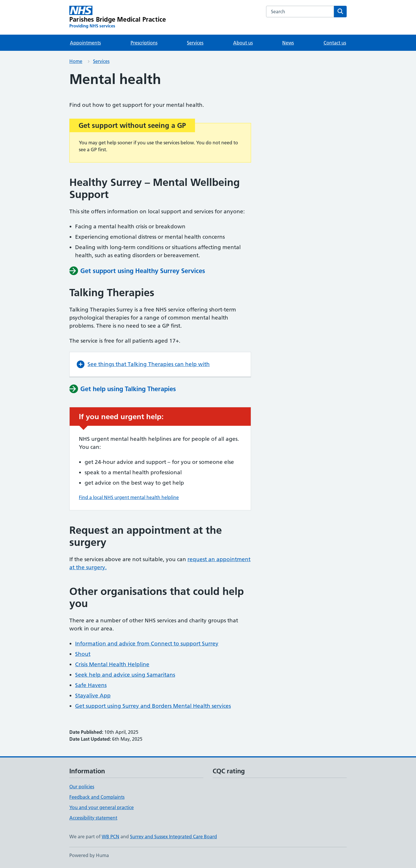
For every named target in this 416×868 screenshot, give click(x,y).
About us (243, 43)
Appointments (85, 43)
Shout (83, 654)
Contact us (335, 43)
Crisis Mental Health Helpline (112, 664)
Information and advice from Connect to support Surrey (147, 644)
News (288, 43)
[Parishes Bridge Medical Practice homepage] (118, 17)
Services (195, 43)
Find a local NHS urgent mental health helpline (129, 497)
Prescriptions (144, 43)
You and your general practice (102, 807)
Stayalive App (93, 696)
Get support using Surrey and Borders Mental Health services (153, 706)
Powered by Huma (89, 855)
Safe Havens (91, 685)
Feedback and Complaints (97, 797)
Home (76, 61)
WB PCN (110, 837)
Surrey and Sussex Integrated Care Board (173, 837)
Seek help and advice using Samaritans (125, 675)
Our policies (82, 787)
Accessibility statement (93, 818)
